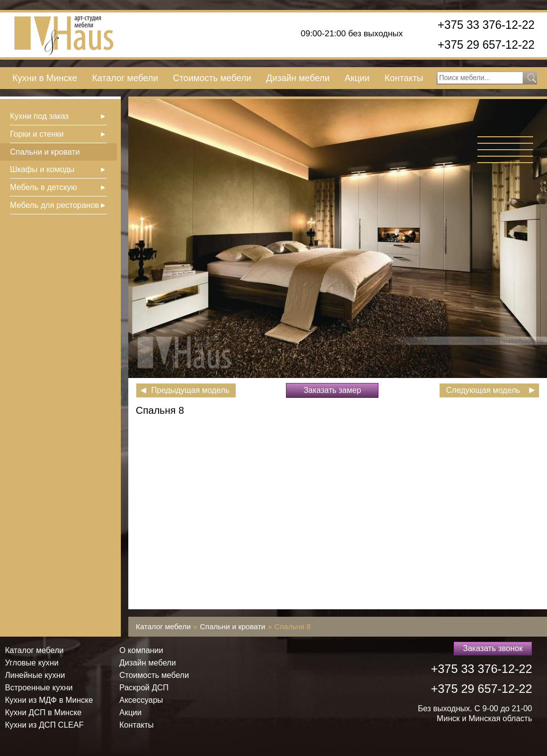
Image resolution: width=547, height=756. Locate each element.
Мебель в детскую (44, 187)
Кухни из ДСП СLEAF (44, 725)
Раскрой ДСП (144, 688)
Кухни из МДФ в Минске (49, 700)
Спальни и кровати (45, 152)
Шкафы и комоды (42, 169)
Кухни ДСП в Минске (43, 712)
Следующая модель (483, 390)
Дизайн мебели (298, 78)
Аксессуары (141, 700)
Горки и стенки (37, 134)
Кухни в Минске (45, 78)
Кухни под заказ (39, 116)
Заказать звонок (493, 648)
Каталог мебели (125, 78)
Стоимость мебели (212, 78)
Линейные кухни (35, 675)
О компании (141, 650)
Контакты (404, 78)
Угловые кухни (32, 663)
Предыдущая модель (190, 390)
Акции (357, 78)
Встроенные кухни (39, 688)
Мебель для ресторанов (54, 205)
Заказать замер (332, 390)
